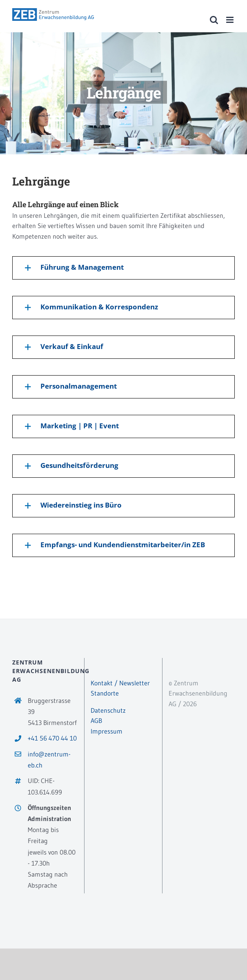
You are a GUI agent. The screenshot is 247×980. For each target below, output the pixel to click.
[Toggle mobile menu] (230, 20)
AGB (96, 720)
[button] (123, 268)
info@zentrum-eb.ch (49, 760)
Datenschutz (108, 710)
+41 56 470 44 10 (52, 738)
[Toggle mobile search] (214, 20)
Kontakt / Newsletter (120, 683)
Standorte (105, 693)
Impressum (107, 731)
